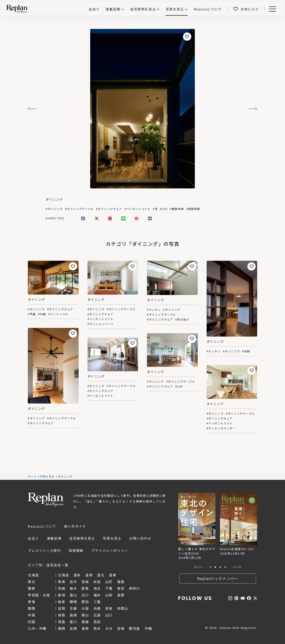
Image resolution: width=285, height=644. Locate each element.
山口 (109, 615)
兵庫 (97, 608)
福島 (121, 582)
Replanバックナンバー (218, 578)
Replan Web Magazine (46, 500)
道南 (89, 575)
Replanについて (42, 526)
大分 (109, 628)
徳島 (62, 622)
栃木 (73, 588)
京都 (73, 608)
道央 (77, 575)
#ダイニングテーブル (79, 209)
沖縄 (148, 628)
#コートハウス (58, 314)
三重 (97, 602)
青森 (62, 582)
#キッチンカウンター (221, 428)
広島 (97, 615)
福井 (97, 595)
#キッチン (154, 310)
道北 (101, 575)
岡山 (85, 615)
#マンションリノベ (101, 324)
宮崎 (121, 628)
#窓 (155, 209)
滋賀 (62, 608)
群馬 (85, 588)
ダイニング (54, 199)
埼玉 (97, 588)
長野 (121, 595)
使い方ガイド (75, 526)
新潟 (62, 595)
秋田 (97, 582)
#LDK (164, 209)
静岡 (73, 602)
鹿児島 (134, 628)
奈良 (109, 608)
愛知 (85, 602)
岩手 (73, 582)
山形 (109, 582)
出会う (33, 538)
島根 (73, 615)
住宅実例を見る (143, 9)
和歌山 (123, 608)
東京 (121, 588)
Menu (272, 9)
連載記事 (113, 9)
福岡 (62, 628)
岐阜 (62, 602)
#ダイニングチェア (109, 209)
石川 (85, 595)
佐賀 (73, 628)
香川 (73, 622)
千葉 (109, 588)
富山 (73, 595)
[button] (199, 567)
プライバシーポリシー (110, 550)
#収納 (246, 351)
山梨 (109, 595)
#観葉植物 (177, 209)
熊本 (97, 628)
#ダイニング (54, 209)
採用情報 (76, 550)
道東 (113, 575)
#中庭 (42, 314)
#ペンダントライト (137, 209)
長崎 (85, 628)
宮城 (85, 582)
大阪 (85, 608)
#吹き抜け (182, 319)
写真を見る (175, 9)
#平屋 (32, 314)
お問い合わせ (140, 538)
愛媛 (85, 622)
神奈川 (134, 588)
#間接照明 (193, 209)
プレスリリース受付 (44, 550)
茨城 (62, 588)
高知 (97, 622)
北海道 (63, 575)
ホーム (32, 476)
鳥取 (62, 615)
